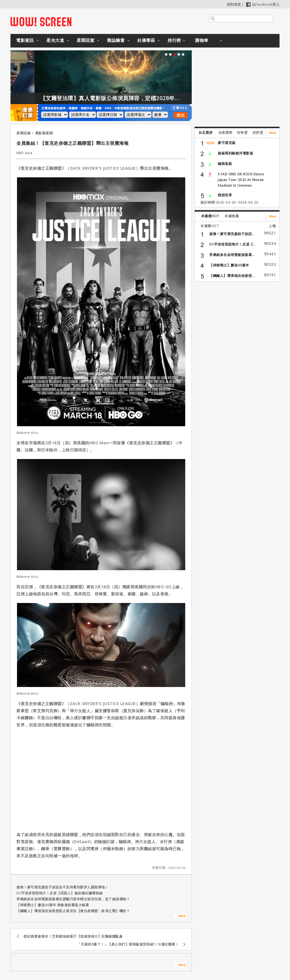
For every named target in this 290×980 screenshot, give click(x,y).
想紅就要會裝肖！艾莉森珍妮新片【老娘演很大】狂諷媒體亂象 (73, 936)
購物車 (202, 40)
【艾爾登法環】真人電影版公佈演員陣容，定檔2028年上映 (126, 98)
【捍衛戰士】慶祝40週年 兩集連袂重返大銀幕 (53, 905)
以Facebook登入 (263, 4)
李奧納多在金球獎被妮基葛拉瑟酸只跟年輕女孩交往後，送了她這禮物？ (73, 899)
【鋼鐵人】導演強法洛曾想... (232, 276)
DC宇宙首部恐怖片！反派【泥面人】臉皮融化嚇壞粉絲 (60, 893)
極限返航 (225, 164)
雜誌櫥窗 (116, 40)
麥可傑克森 (227, 143)
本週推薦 (232, 216)
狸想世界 (225, 195)
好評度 (258, 133)
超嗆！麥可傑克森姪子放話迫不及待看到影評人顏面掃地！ (62, 887)
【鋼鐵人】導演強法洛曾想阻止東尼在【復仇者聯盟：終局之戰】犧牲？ (73, 911)
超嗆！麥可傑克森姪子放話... (232, 234)
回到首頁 (234, 4)
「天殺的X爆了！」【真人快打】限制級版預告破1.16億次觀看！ (128, 944)
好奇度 (242, 133)
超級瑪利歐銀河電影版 (235, 153)
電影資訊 (25, 40)
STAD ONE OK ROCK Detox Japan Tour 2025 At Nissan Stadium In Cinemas (241, 180)
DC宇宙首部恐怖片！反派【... (233, 244)
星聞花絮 (86, 40)
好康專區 (146, 40)
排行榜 (174, 40)
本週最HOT (210, 216)
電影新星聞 (44, 133)
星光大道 (55, 40)
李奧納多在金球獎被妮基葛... (232, 255)
